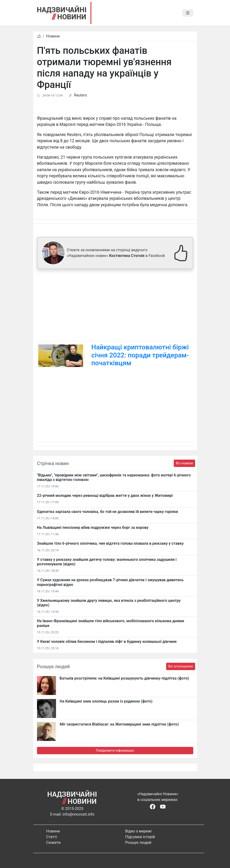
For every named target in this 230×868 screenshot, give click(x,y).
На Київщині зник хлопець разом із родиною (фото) (106, 701)
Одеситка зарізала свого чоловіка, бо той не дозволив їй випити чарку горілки (108, 512)
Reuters (81, 95)
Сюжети (54, 843)
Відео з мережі (138, 831)
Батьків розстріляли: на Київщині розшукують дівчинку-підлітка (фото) (124, 678)
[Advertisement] (115, 306)
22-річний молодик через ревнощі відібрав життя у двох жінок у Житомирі (105, 496)
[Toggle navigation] (188, 13)
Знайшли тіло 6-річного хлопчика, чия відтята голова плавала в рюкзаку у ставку (110, 543)
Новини (53, 36)
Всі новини (184, 463)
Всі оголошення (181, 666)
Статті (52, 837)
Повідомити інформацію (115, 750)
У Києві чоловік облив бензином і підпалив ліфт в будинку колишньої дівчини (107, 642)
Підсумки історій (140, 837)
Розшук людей (138, 843)
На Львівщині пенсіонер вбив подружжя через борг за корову (93, 528)
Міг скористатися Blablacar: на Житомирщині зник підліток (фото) (119, 724)
